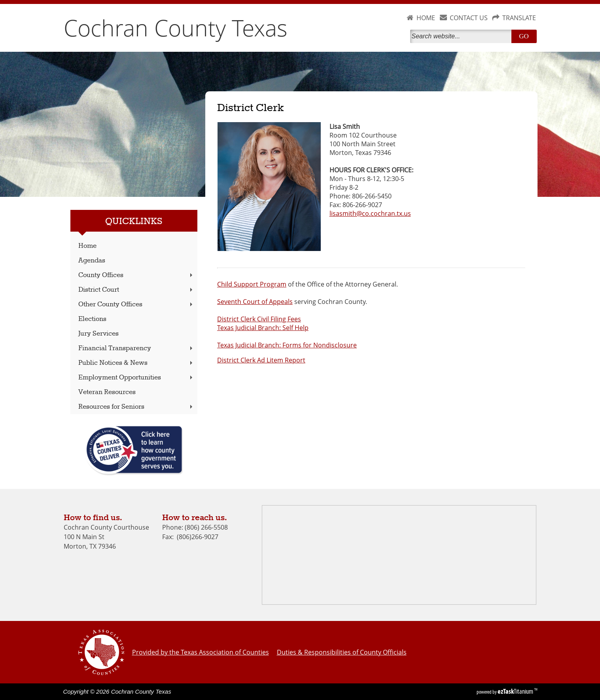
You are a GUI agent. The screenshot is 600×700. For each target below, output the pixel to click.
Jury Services (98, 334)
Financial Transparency (136, 348)
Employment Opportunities (136, 378)
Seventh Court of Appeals (255, 302)
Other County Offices (136, 305)
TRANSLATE (519, 18)
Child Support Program (252, 284)
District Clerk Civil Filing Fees (259, 319)
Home (87, 246)
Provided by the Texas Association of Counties (201, 652)
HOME (426, 18)
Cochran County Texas (176, 28)
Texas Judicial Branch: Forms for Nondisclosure (287, 345)
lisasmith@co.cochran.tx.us (370, 213)
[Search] (462, 36)
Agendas (92, 261)
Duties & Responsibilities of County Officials (342, 652)
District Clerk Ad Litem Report (261, 360)
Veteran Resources (107, 392)
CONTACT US (469, 18)
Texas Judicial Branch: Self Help (263, 328)
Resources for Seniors (136, 407)
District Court (136, 290)
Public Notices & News (136, 363)
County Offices (136, 275)
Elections (92, 319)
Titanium (516, 691)
